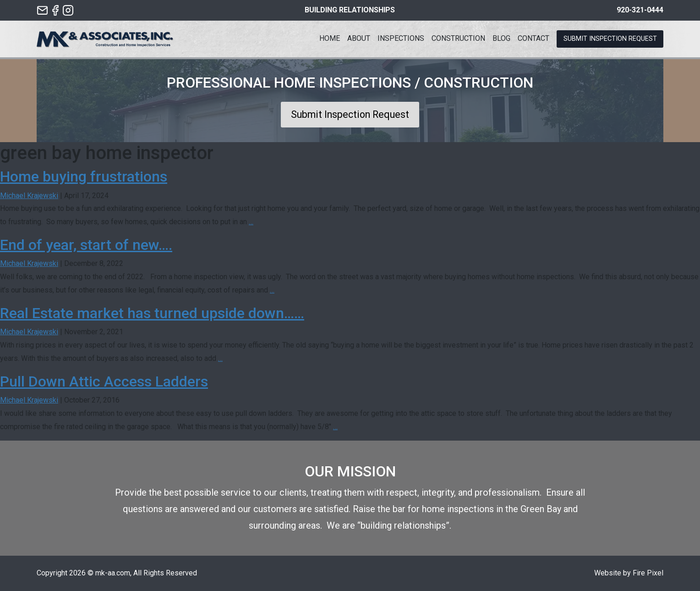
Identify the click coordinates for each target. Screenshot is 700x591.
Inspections (401, 38)
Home (330, 38)
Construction (458, 38)
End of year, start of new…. (86, 245)
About (359, 38)
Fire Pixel (648, 573)
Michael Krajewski (29, 196)
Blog (501, 38)
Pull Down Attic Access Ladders (104, 381)
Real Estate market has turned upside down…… (152, 313)
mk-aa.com (113, 573)
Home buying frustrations (84, 177)
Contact (533, 38)
